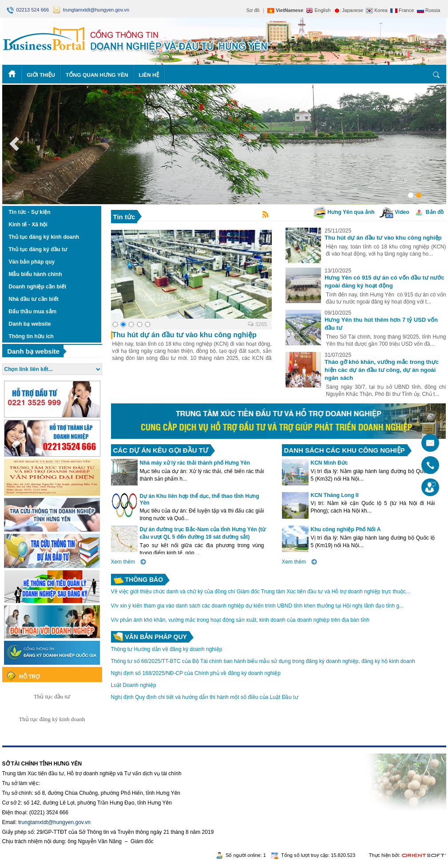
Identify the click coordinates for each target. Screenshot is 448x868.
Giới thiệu (41, 75)
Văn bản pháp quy (156, 637)
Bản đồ (429, 212)
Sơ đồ (253, 10)
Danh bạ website (33, 351)
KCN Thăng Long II (335, 495)
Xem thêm (123, 562)
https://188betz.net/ (25, 750)
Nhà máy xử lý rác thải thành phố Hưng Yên (195, 463)
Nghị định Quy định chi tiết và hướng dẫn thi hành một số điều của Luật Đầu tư (205, 697)
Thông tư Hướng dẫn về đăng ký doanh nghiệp (167, 649)
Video (394, 212)
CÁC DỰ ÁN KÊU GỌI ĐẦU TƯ (161, 450)
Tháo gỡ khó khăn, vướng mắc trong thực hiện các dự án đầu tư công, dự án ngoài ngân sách (382, 370)
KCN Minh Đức (329, 463)
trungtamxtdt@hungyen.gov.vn (91, 10)
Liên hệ (149, 75)
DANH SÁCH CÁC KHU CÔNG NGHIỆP (345, 450)
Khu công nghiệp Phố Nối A (346, 529)
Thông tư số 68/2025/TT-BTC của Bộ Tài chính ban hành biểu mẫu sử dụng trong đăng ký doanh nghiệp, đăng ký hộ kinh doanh (263, 661)
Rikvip (56, 750)
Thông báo (144, 580)
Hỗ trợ (29, 677)
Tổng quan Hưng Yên (97, 75)
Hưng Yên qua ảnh (344, 212)
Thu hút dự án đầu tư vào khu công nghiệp (383, 238)
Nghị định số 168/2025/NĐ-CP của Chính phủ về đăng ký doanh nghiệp (196, 673)
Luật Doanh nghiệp (134, 685)
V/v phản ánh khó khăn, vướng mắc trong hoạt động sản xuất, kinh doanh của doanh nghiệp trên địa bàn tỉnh (240, 620)
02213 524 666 (29, 10)
